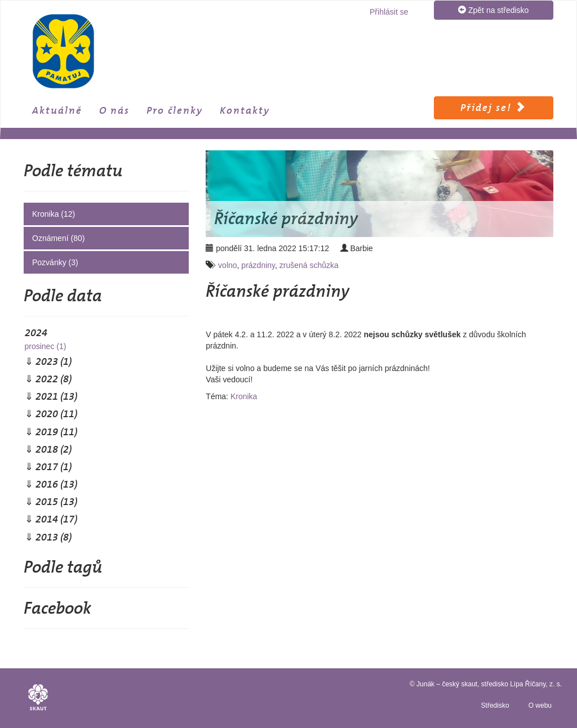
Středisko (495, 705)
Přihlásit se (389, 12)
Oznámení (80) (58, 238)
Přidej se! (493, 108)
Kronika (244, 396)
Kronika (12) (54, 214)
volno (227, 265)
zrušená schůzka (309, 265)
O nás (114, 110)
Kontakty (245, 110)
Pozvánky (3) (55, 262)
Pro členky (175, 110)
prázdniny (258, 265)
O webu (540, 705)
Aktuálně (57, 110)
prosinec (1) (45, 346)
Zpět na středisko (493, 10)
